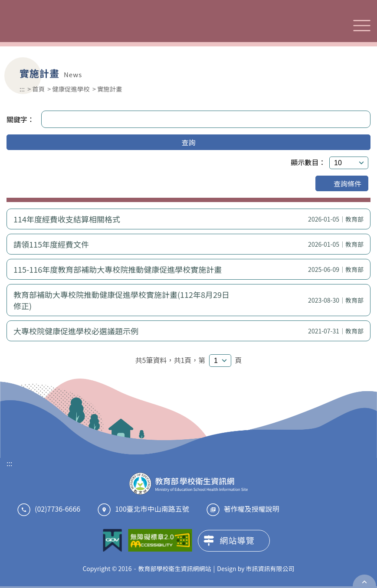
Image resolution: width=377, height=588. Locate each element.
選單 (362, 26)
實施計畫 (110, 89)
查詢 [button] (188, 142)
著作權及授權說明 (252, 509)
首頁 (38, 89)
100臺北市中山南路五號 (152, 509)
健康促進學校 (71, 89)
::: (22, 89)
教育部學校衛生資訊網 (64, 25)
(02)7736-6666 (57, 509)
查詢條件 (342, 183)
